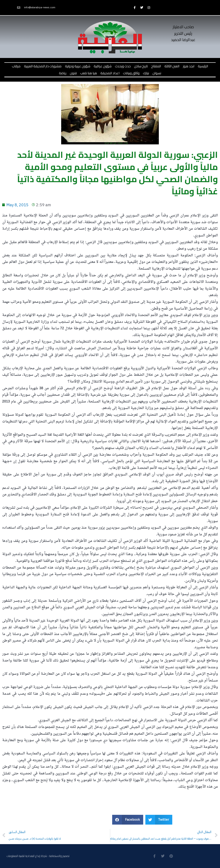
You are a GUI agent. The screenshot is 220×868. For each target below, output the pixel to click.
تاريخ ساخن (141, 66)
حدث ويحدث (123, 66)
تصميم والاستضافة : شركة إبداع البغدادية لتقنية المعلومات (38, 856)
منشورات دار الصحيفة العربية (43, 66)
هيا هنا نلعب (89, 73)
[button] (128, 820)
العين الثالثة (172, 66)
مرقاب (16, 66)
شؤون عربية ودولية (78, 66)
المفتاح (156, 66)
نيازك (146, 73)
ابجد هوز (189, 66)
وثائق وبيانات (131, 73)
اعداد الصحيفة (110, 73)
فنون (73, 73)
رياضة (63, 73)
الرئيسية (203, 66)
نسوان (157, 73)
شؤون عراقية (103, 66)
